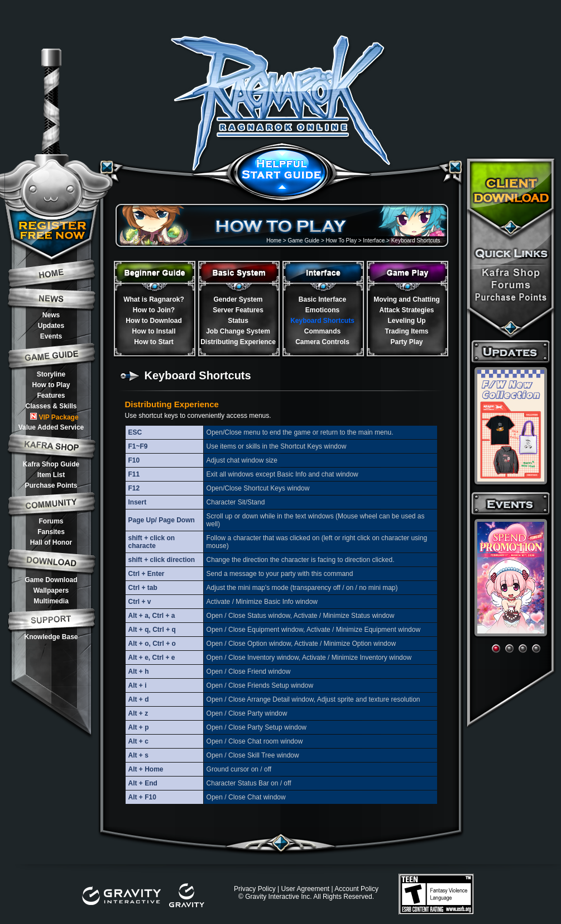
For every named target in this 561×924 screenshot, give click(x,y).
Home (274, 240)
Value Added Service (51, 427)
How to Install (154, 331)
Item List (51, 475)
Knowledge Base (51, 637)
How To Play (341, 240)
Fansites (51, 532)
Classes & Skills (51, 406)
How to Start (154, 342)
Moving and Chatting (407, 299)
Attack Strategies (406, 310)
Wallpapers (51, 590)
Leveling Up (406, 321)
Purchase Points (51, 485)
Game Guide (303, 240)
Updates (51, 326)
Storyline (51, 374)
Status (238, 321)
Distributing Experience (238, 342)
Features (51, 396)
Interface (374, 240)
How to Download (154, 321)
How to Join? (154, 310)
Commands (322, 331)
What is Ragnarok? (154, 299)
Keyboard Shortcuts (322, 321)
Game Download (51, 580)
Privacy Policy (255, 889)
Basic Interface (322, 299)
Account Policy (356, 889)
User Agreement (305, 889)
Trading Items (406, 331)
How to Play (51, 385)
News (51, 315)
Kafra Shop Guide (51, 464)
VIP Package (54, 417)
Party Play (406, 342)
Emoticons (322, 310)
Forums (51, 521)
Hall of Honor (51, 542)
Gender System (238, 299)
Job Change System (238, 331)
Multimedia (51, 601)
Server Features (238, 310)
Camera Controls (322, 342)
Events (51, 336)
